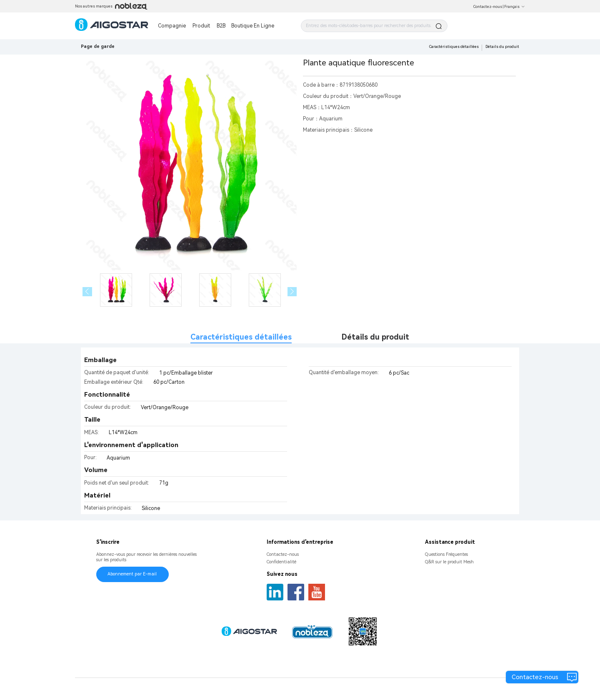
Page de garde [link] (98, 46)
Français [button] (515, 7)
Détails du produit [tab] (375, 337)
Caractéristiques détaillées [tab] (241, 337)
